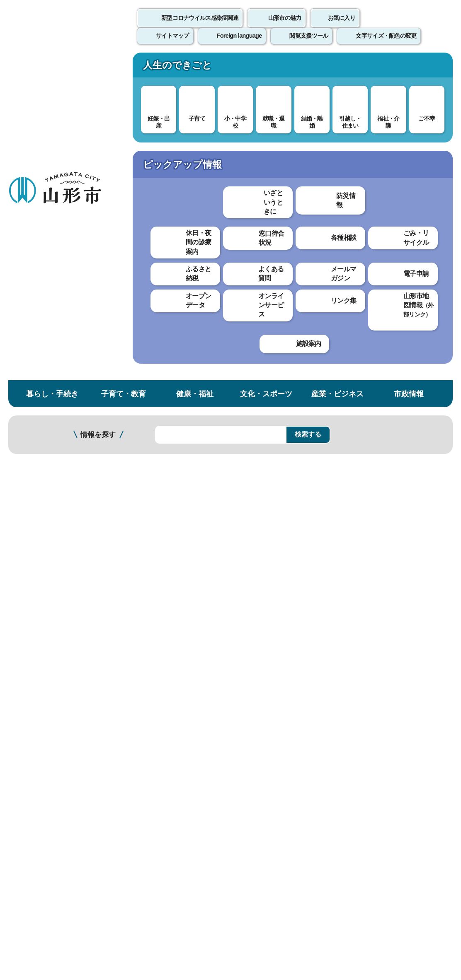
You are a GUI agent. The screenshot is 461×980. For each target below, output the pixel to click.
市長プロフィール (149, 378)
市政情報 (409, 68)
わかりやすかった (152, 556)
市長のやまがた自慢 (152, 420)
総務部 (228, 140)
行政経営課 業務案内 (50, 295)
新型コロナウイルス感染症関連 (200, 27)
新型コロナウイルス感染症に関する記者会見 (189, 434)
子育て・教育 (124, 68)
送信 (279, 603)
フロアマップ (29, 901)
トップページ (72, 140)
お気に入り (342, 27)
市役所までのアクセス (99, 901)
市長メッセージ (146, 406)
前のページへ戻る (364, 752)
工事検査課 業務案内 (50, 412)
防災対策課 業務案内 (50, 395)
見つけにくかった (219, 584)
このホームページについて (46, 777)
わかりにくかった (219, 556)
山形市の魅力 (285, 27)
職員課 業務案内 (45, 337)
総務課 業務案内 (45, 254)
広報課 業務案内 (45, 354)
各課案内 (199, 140)
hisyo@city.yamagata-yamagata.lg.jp (179, 714)
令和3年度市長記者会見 (157, 448)
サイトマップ (339, 777)
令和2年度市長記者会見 (157, 462)
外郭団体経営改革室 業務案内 (53, 316)
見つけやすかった (152, 584)
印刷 (356, 239)
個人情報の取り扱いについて (153, 777)
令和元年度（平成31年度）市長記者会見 (182, 476)
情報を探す (98, 109)
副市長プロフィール (152, 392)
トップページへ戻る (433, 752)
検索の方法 (369, 108)
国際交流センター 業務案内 (53, 374)
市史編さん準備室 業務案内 (53, 274)
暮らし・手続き (52, 68)
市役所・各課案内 (155, 140)
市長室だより (142, 490)
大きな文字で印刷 (415, 239)
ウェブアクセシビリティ (258, 777)
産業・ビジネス (337, 68)
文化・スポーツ (266, 68)
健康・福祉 (195, 68)
